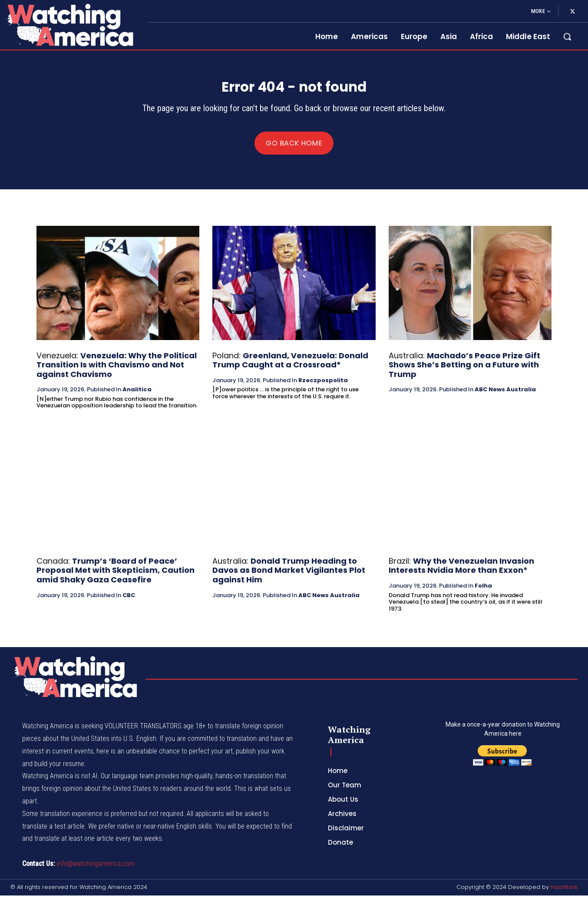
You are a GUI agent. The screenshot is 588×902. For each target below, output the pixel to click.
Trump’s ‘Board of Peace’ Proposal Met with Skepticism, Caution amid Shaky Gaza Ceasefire (116, 577)
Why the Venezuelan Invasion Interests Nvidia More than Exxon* (461, 572)
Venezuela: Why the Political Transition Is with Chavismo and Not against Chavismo (117, 371)
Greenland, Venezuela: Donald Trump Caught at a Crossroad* (290, 366)
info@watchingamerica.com (96, 870)
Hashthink (564, 894)
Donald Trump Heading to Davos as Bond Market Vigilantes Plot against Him (289, 577)
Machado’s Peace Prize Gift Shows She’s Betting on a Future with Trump (464, 371)
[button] (567, 36)
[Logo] (68, 25)
